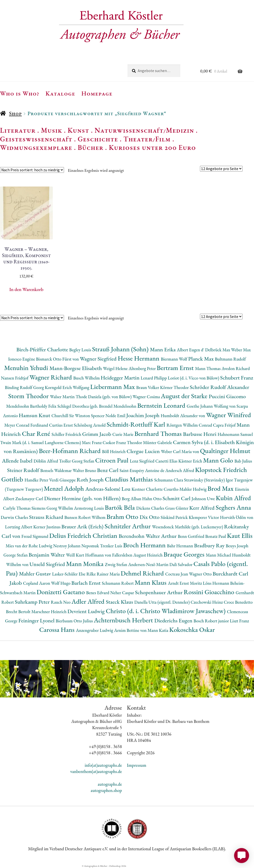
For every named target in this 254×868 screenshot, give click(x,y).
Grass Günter (177, 508)
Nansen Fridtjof (15, 378)
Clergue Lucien (144, 451)
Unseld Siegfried (48, 564)
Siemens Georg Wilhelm (53, 508)
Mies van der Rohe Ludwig (30, 546)
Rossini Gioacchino (210, 592)
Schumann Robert (118, 583)
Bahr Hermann (181, 546)
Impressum (137, 765)
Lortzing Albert (19, 527)
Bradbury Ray (210, 545)
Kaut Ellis (240, 535)
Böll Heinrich (114, 451)
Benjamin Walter (47, 555)
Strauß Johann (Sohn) (121, 349)
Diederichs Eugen (174, 621)
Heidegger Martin (121, 378)
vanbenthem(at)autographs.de (96, 771)
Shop (15, 113)
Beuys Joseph (237, 546)
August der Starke (185, 396)
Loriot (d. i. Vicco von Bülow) (194, 378)
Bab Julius (243, 461)
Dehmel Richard (143, 573)
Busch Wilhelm (87, 378)
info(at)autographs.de (103, 765)
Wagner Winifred (228, 415)
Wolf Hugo (61, 583)
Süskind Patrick (175, 517)
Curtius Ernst (61, 425)
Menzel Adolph (64, 488)
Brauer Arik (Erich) (83, 527)
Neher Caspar (123, 593)
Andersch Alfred (180, 470)
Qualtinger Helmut (225, 451)
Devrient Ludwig (87, 611)
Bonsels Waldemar (57, 470)
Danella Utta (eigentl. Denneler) (162, 602)
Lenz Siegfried (143, 461)
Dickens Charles (151, 508)
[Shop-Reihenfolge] (32, 170)
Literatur (18, 130)
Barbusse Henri (200, 434)
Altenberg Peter (143, 368)
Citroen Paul (112, 460)
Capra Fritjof (225, 425)
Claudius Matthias (129, 479)
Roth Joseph (91, 480)
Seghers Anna (233, 507)
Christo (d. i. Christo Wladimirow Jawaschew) (166, 611)
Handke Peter (37, 480)
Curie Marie (123, 434)
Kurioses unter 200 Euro (152, 147)
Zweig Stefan (116, 564)
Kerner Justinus (47, 527)
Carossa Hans (57, 629)
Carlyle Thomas (17, 508)
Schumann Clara (169, 480)
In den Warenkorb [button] (26, 289)
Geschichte (98, 139)
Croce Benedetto (238, 602)
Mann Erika (163, 349)
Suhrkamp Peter (33, 602)
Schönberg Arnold (90, 425)
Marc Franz (92, 442)
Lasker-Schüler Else (69, 574)
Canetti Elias (167, 461)
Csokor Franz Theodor (123, 442)
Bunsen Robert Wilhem (85, 517)
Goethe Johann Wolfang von (212, 406)
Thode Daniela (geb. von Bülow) (104, 397)
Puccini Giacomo (227, 396)
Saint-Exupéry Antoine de (142, 470)
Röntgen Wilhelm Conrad (190, 425)
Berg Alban (132, 499)
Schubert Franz (237, 378)
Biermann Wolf (175, 359)
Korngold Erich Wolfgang (67, 387)
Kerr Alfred (202, 508)
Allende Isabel (18, 461)
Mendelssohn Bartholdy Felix (32, 406)
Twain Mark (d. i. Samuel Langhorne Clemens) (41, 442)
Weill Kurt (76, 555)
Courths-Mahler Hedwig (186, 489)
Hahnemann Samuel (235, 434)
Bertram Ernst (176, 368)
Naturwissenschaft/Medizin (144, 130)
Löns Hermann (217, 583)
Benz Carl (108, 470)
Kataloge (60, 93)
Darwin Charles (15, 517)
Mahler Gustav (35, 574)
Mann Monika (85, 564)
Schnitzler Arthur (128, 526)
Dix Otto (150, 517)
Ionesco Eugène (22, 359)
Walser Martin (63, 397)
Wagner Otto (201, 574)
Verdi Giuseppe (63, 480)
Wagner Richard (51, 377)
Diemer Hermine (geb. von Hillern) (83, 498)
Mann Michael (219, 555)
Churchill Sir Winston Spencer (78, 416)
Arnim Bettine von (131, 630)
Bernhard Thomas (159, 434)
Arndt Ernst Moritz (185, 583)
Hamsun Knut (35, 415)
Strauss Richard (47, 517)
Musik (52, 130)
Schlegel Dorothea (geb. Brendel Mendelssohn (97, 406)
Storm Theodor (29, 396)
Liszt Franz (239, 621)
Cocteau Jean (177, 574)
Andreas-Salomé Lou (109, 489)
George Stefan (16, 555)
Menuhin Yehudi (27, 368)
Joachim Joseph (143, 415)
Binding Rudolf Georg (25, 387)
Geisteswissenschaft (36, 139)
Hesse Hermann (139, 358)
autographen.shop (106, 790)
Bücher (91, 147)
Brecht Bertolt (19, 612)
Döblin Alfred (46, 461)
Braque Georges (185, 554)
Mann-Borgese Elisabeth (76, 368)
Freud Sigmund (35, 536)
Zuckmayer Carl (30, 499)
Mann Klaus (151, 582)
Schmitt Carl (177, 498)
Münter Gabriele (158, 442)
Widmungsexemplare (36, 147)
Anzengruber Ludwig (95, 630)
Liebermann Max (113, 387)
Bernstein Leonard (162, 405)
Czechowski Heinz (207, 602)
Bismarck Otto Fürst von (58, 359)
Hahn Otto (152, 499)
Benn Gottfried (191, 536)
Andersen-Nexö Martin (149, 564)
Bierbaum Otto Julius (75, 621)
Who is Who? (20, 93)
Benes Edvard (98, 593)
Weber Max (241, 350)
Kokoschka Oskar (192, 629)
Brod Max (221, 488)
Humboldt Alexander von (183, 416)
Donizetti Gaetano (61, 592)
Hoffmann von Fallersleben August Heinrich (124, 555)
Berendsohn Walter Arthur (148, 536)
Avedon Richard (236, 368)
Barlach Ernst (87, 583)
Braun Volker (148, 387)
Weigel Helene (116, 368)
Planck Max (202, 359)
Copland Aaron (37, 583)
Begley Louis (81, 350)
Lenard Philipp (154, 378)
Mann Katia (159, 630)
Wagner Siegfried (99, 359)
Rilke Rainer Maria (104, 574)
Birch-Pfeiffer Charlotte (43, 349)
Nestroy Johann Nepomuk (77, 546)
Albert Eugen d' (191, 350)
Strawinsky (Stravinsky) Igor (209, 480)
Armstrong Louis (89, 508)
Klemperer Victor (204, 517)
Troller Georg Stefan (77, 461)
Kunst (79, 130)
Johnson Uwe (204, 499)
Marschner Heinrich (49, 612)
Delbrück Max (218, 350)
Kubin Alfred (233, 498)
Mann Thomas (208, 368)
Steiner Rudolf (24, 470)
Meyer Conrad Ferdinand (27, 425)
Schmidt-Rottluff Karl (137, 424)
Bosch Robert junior (212, 621)
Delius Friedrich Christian (84, 535)
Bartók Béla (121, 507)
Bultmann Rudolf (230, 359)
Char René (37, 434)
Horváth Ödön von (237, 517)
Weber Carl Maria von (180, 451)
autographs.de (110, 784)
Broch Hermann (145, 545)
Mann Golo (219, 460)
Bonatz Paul (216, 536)
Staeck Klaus (120, 602)
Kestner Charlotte (148, 489)
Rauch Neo (61, 602)
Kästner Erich (191, 461)
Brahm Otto (123, 517)
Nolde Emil (116, 416)
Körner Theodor (175, 387)
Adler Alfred (89, 601)
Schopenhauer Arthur (159, 592)
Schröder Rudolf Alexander (220, 387)
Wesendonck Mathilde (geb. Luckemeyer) (188, 527)
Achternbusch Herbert (124, 620)
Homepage (97, 93)
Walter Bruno (85, 470)
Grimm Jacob (97, 434)
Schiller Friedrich (67, 434)
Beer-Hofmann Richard (70, 451)
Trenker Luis (111, 546)
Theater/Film (147, 139)
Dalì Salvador (181, 564)
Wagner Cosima (147, 397)
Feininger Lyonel (37, 621)
